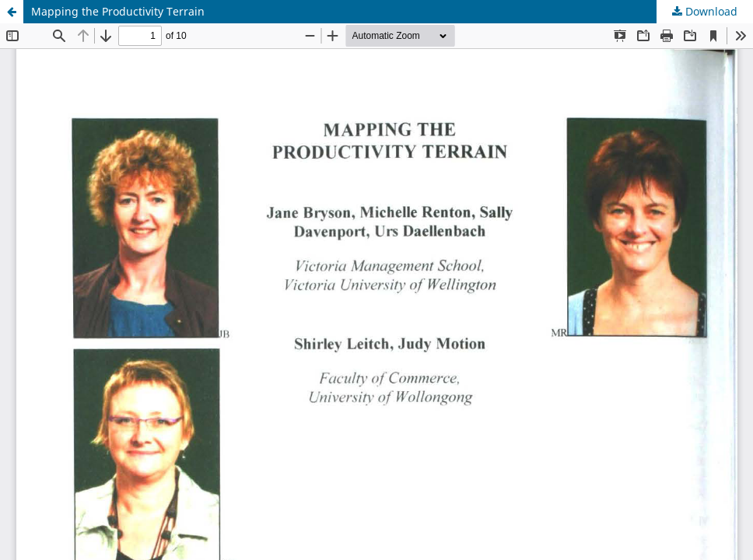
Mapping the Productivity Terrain (118, 11)
